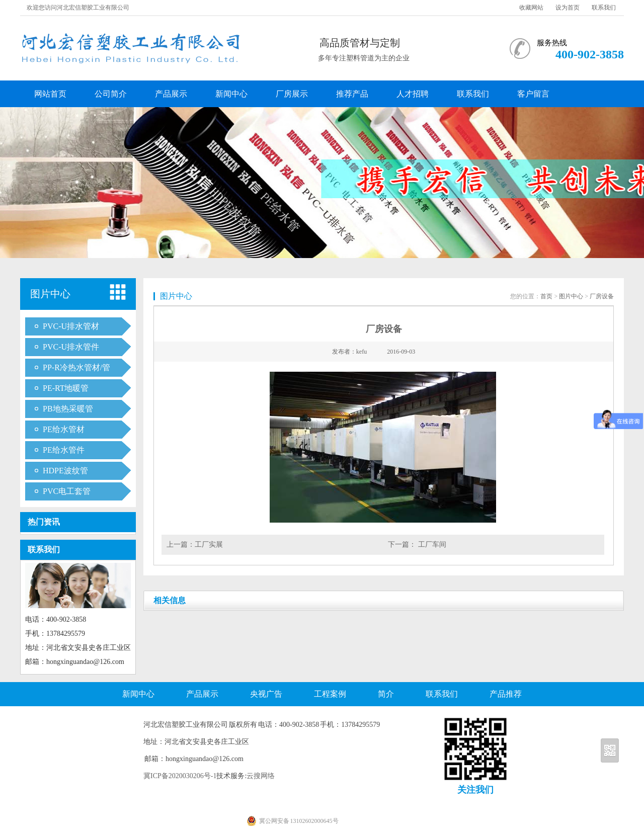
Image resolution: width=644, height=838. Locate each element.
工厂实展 (209, 544)
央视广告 (266, 694)
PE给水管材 (64, 429)
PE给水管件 (64, 450)
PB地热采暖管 (68, 409)
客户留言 (533, 94)
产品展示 (171, 94)
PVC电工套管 (67, 491)
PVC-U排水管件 (71, 347)
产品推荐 (506, 694)
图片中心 (571, 296)
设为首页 (568, 8)
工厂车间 (431, 544)
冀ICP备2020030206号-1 (180, 776)
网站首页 (50, 94)
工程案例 (330, 694)
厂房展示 (292, 94)
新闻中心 (231, 94)
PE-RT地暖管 (66, 388)
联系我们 (604, 8)
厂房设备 (602, 296)
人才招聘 (413, 94)
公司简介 (111, 94)
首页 (546, 296)
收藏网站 (531, 8)
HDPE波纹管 (65, 471)
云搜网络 (261, 776)
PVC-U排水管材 (71, 326)
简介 (386, 694)
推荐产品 (352, 94)
